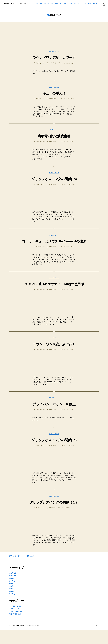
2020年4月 (13, 605)
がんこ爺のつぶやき (54, 52)
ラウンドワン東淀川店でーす (54, 57)
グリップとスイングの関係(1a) (54, 453)
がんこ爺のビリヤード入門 (58, 4)
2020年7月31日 (52, 63)
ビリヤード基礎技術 (54, 88)
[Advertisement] (54, 40)
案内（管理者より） (54, 411)
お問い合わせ (87, 4)
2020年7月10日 (52, 459)
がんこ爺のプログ (75, 4)
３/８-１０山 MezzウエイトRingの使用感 (54, 294)
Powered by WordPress (33, 640)
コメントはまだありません (68, 63)
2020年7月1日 (52, 522)
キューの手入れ (54, 94)
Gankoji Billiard (9, 4)
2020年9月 (13, 592)
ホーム (95, 4)
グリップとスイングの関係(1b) (54, 180)
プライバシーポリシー (18, 570)
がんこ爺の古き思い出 (42, 4)
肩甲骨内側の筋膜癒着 (54, 137)
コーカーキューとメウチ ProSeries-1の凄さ (54, 245)
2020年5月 (13, 603)
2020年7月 (13, 598)
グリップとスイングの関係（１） (54, 516)
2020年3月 (13, 608)
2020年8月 (13, 595)
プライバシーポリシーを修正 (54, 417)
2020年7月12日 (52, 254)
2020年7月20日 (52, 99)
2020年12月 (13, 587)
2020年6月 (13, 600)
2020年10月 (13, 590)
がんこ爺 (42, 63)
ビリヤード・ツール (54, 285)
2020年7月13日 (52, 186)
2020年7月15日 (52, 142)
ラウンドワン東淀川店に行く (54, 357)
